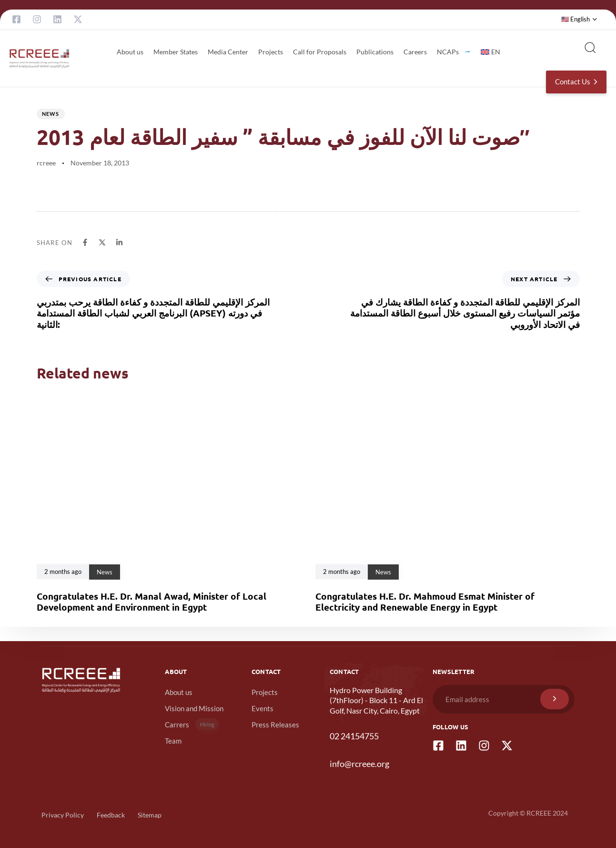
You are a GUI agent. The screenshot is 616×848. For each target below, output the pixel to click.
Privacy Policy (63, 815)
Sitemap (150, 815)
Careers (415, 52)
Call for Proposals (320, 52)
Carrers (192, 724)
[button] (579, 20)
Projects (271, 52)
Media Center (228, 52)
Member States (176, 52)
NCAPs (454, 52)
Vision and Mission (194, 708)
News (51, 114)
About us (130, 52)
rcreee (46, 163)
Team (173, 741)
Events (263, 708)
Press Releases (275, 725)
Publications (375, 52)
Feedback (111, 815)
